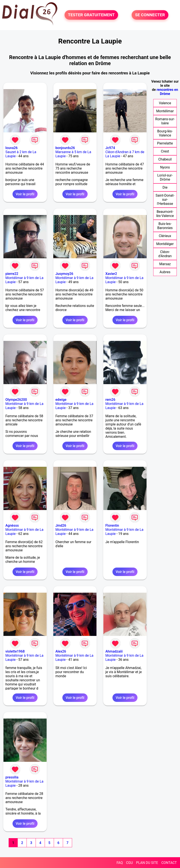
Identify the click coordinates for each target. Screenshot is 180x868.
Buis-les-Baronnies (165, 226)
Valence (165, 103)
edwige (61, 400)
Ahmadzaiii (114, 651)
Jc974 (110, 148)
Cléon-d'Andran (165, 254)
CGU (129, 863)
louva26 (12, 148)
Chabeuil (165, 159)
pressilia (12, 777)
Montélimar (165, 111)
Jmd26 (61, 525)
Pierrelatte (165, 143)
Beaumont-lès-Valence (165, 214)
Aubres (165, 272)
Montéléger (165, 244)
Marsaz (165, 264)
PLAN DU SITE (147, 863)
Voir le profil (25, 194)
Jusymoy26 (64, 274)
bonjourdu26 (65, 148)
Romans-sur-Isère (165, 121)
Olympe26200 (16, 400)
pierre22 (12, 274)
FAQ (120, 863)
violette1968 (15, 651)
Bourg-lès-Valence (165, 133)
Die (165, 187)
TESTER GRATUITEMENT (91, 15)
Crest (165, 151)
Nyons (165, 167)
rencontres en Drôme (167, 92)
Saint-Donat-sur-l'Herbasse (165, 200)
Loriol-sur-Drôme (165, 177)
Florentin (112, 525)
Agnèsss (12, 525)
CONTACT (169, 863)
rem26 (110, 400)
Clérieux (165, 236)
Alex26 (61, 651)
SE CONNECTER (150, 15)
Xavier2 (111, 274)
